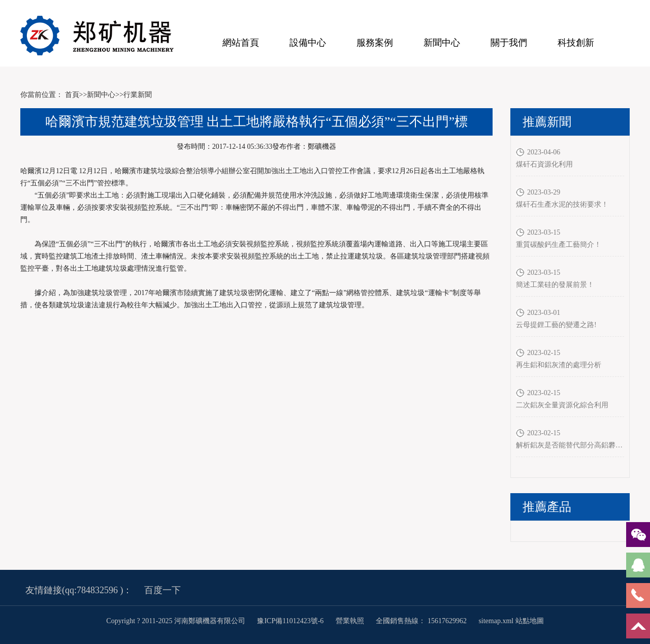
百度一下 (162, 590)
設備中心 (308, 43)
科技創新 (576, 43)
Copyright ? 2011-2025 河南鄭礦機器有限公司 (176, 621)
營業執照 (350, 621)
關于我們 (509, 43)
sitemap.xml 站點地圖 (511, 621)
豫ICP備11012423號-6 (291, 621)
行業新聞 (138, 95)
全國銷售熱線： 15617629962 (421, 621)
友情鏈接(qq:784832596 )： (79, 590)
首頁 (72, 95)
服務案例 (375, 43)
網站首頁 (241, 43)
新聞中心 (442, 43)
